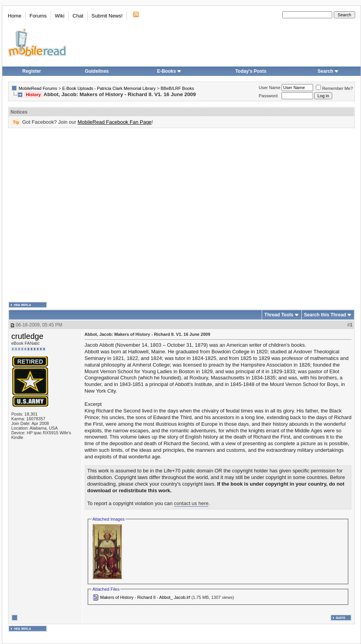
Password (268, 96)
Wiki (60, 16)
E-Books (169, 71)
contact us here (191, 503)
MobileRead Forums (38, 88)
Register (32, 71)
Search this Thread (325, 315)
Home (15, 16)
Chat (78, 16)
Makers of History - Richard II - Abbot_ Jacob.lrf (145, 597)
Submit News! (107, 16)
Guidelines (97, 71)
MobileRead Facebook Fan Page (114, 122)
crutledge (27, 336)
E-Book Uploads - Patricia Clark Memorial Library (109, 88)
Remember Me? (334, 88)
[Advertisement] (80, 215)
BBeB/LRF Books (178, 88)
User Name (270, 88)
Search (328, 71)
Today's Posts (251, 71)
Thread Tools (279, 315)
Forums (38, 16)
